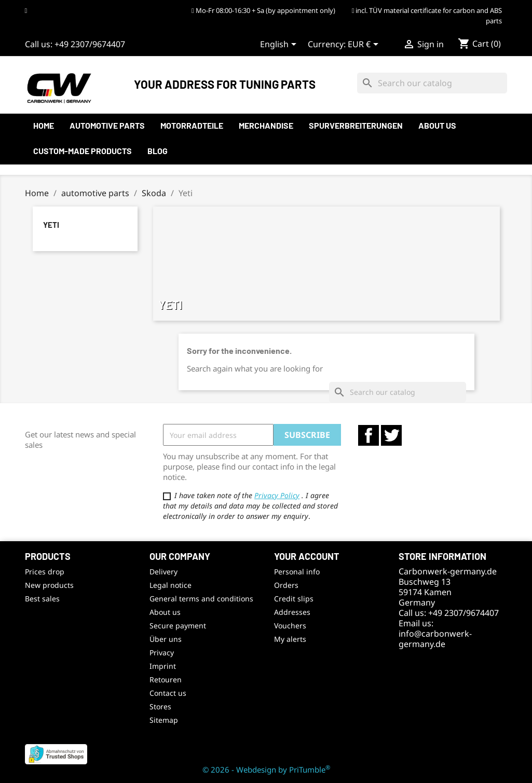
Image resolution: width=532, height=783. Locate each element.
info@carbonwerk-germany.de (435, 639)
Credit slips (294, 599)
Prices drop (45, 572)
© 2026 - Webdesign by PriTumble (266, 770)
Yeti (51, 225)
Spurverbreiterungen (356, 125)
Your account (307, 556)
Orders (286, 585)
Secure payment (178, 626)
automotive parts (107, 125)
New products (49, 585)
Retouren (166, 679)
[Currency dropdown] (365, 45)
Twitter (391, 435)
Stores (160, 706)
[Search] (432, 83)
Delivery (163, 572)
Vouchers (290, 626)
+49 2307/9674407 (90, 44)
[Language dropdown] (280, 45)
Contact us (168, 693)
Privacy (162, 652)
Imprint (163, 666)
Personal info (297, 572)
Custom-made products (83, 151)
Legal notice (170, 585)
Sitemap (164, 720)
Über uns (166, 639)
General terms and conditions (201, 599)
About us (437, 125)
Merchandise (266, 125)
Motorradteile (192, 125)
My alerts (290, 639)
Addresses (292, 612)
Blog (158, 151)
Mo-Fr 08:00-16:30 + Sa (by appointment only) (263, 10)
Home (44, 125)
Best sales (42, 599)
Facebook (369, 435)
